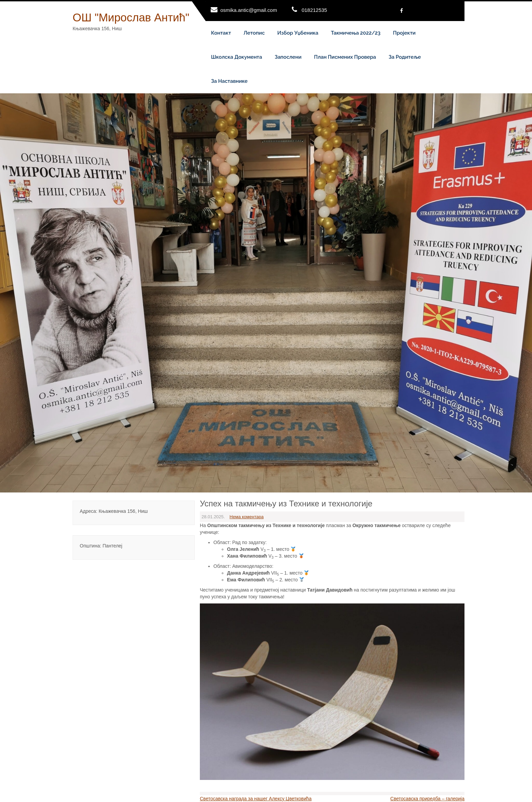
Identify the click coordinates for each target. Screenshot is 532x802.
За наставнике (229, 81)
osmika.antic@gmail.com (249, 10)
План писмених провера (345, 57)
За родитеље (405, 57)
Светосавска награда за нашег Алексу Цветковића (256, 799)
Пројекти (404, 33)
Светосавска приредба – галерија (427, 799)
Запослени (288, 57)
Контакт (221, 33)
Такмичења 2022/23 (356, 33)
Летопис (254, 33)
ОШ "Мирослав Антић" (131, 17)
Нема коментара (247, 517)
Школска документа (236, 57)
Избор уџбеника (298, 33)
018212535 (314, 10)
